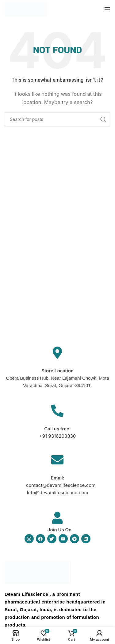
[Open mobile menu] (107, 9)
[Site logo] (26, 9)
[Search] (57, 119)
